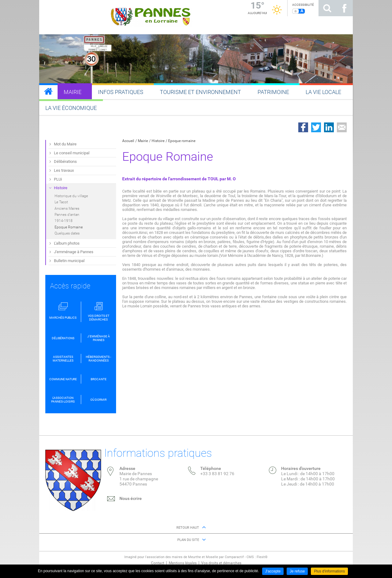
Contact (158, 563)
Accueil (128, 141)
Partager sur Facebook (303, 127)
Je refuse (297, 571)
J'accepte (273, 571)
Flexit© (262, 557)
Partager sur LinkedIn (329, 127)
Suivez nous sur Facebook (344, 8)
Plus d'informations (329, 571)
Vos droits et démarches (221, 563)
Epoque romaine (182, 141)
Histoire (158, 141)
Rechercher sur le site (327, 8)
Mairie (143, 141)
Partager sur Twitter (316, 127)
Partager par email (342, 127)
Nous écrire (131, 498)
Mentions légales (183, 563)
